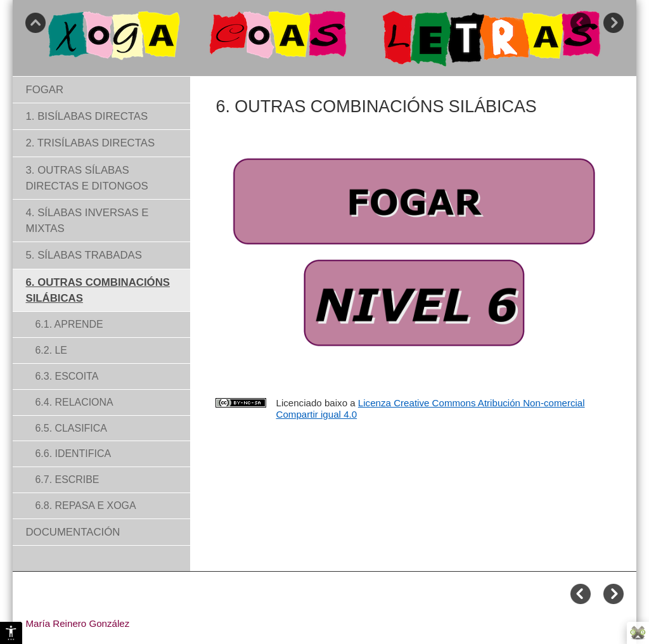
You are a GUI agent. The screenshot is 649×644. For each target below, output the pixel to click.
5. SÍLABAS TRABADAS (83, 255)
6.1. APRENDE (69, 324)
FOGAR (44, 90)
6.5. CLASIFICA (71, 428)
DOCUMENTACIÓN (73, 532)
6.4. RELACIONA (74, 402)
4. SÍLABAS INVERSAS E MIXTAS (87, 221)
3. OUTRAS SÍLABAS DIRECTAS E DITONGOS (87, 178)
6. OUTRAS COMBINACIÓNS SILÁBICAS (98, 290)
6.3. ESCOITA (67, 376)
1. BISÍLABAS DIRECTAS (87, 116)
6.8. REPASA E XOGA (85, 506)
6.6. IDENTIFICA (73, 454)
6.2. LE (51, 350)
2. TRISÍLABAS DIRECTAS (90, 143)
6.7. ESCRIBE (67, 480)
